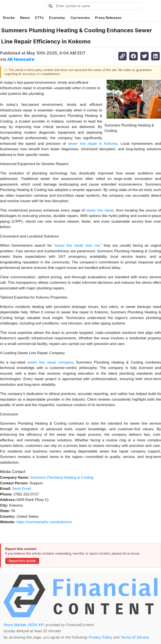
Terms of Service (135, 637)
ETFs (39, 18)
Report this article (22, 561)
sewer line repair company (50, 362)
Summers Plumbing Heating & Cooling (62, 477)
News (25, 18)
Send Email (22, 489)
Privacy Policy (100, 637)
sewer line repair (100, 210)
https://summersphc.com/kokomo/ (44, 522)
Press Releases (108, 18)
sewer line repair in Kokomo (93, 144)
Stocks (9, 18)
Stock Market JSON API (24, 625)
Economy (57, 18)
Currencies (80, 18)
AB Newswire (21, 59)
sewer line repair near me (77, 245)
